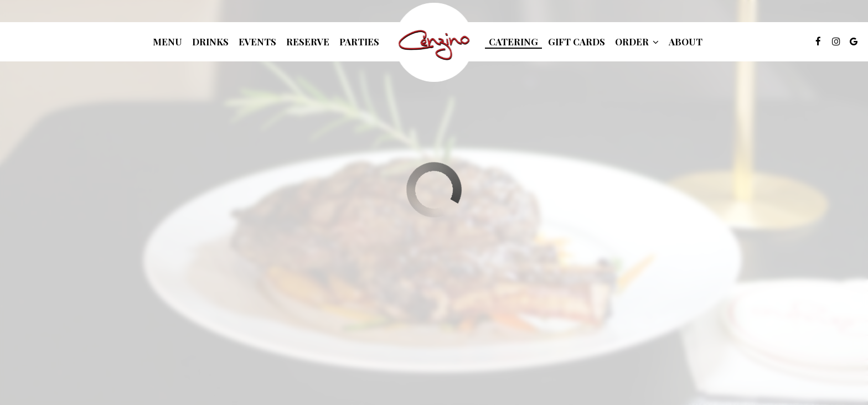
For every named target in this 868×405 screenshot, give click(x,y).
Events (257, 41)
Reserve (308, 41)
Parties (359, 41)
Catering (513, 41)
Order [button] (637, 41)
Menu (167, 41)
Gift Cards (577, 41)
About (686, 41)
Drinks (210, 41)
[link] (434, 42)
